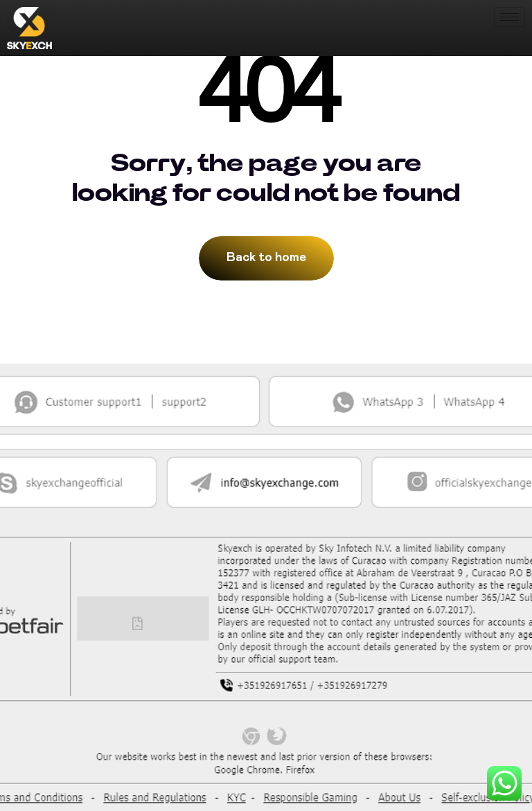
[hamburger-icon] (509, 17)
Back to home (266, 258)
